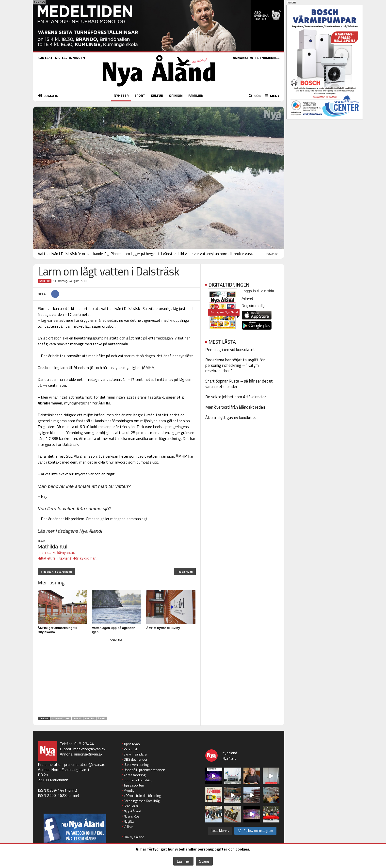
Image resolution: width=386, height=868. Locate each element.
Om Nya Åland (134, 837)
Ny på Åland (132, 811)
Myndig (129, 790)
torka (77, 718)
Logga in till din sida (258, 291)
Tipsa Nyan (185, 571)
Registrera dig (253, 306)
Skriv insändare (135, 754)
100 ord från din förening (142, 796)
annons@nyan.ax (88, 754)
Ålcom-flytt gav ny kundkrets (231, 418)
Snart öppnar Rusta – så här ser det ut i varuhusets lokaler (240, 384)
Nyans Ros (132, 816)
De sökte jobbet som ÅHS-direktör (236, 397)
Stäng (204, 861)
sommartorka (61, 718)
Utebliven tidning (136, 764)
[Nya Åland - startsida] (159, 88)
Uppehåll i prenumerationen (144, 770)
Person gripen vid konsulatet (230, 350)
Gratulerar (131, 806)
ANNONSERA (243, 57)
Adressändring (135, 775)
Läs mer (183, 861)
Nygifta (129, 821)
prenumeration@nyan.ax (84, 764)
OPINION (176, 95)
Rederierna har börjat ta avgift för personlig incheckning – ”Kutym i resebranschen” (235, 365)
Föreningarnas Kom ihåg (142, 801)
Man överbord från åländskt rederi (235, 407)
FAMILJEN (196, 95)
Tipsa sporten (134, 785)
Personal (130, 749)
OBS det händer (136, 759)
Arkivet (247, 298)
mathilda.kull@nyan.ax (56, 553)
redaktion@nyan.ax (89, 749)
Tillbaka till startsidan (56, 571)
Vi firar (128, 827)
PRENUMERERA (267, 57)
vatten (90, 718)
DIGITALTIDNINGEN (70, 57)
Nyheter (45, 281)
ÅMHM (102, 718)
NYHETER (121, 95)
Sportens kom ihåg (137, 780)
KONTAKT (45, 57)
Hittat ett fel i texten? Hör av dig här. (67, 558)
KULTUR (157, 95)
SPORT (140, 95)
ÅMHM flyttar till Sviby (163, 628)
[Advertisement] (117, 678)
